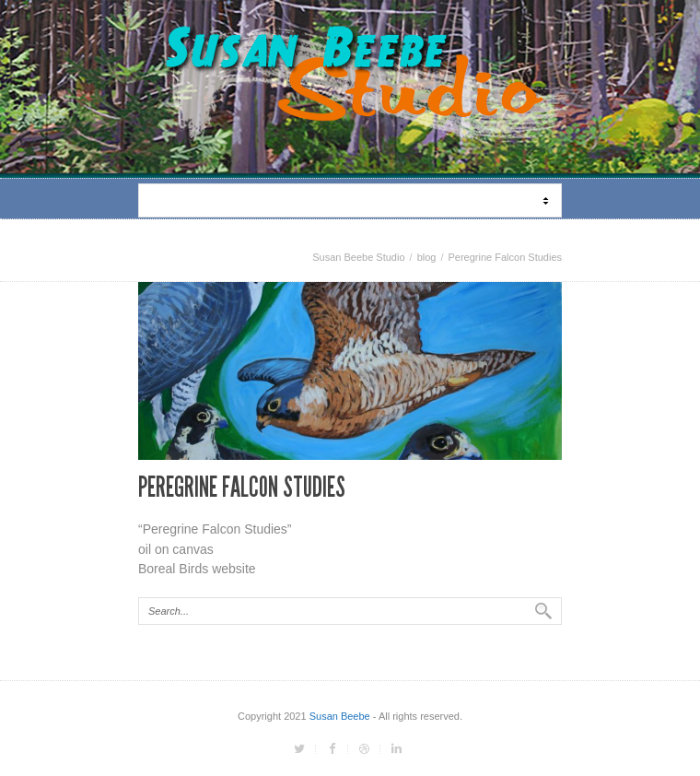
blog (427, 257)
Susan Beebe (340, 716)
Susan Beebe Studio (358, 257)
